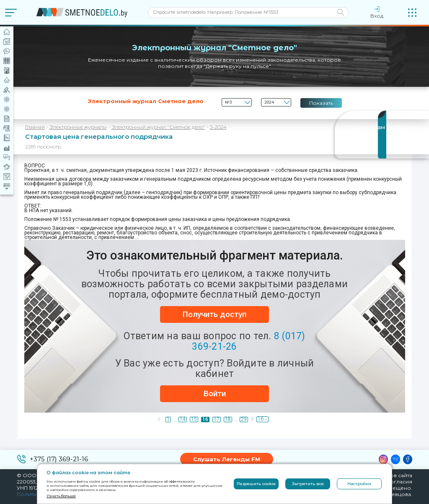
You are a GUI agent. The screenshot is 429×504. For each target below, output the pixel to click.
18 (228, 420)
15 (194, 420)
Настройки (359, 484)
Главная (35, 127)
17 (217, 420)
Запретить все (308, 484)
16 (205, 420)
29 (244, 420)
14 (183, 420)
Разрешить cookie (256, 484)
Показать (321, 103)
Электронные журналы (78, 127)
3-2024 (218, 127)
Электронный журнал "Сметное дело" (158, 127)
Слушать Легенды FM (227, 459)
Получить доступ (214, 314)
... (175, 420)
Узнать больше (61, 496)
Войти (215, 394)
